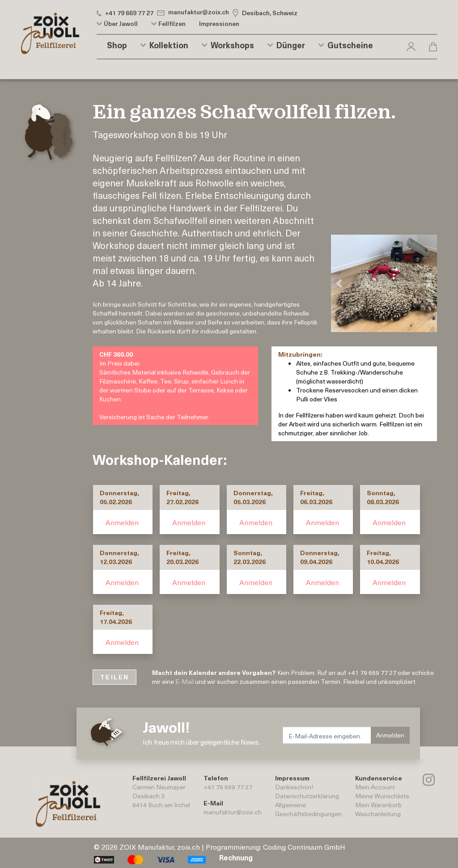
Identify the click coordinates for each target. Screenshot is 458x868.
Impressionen (219, 24)
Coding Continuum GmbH (304, 847)
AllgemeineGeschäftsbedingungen (308, 809)
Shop (117, 45)
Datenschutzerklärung (307, 796)
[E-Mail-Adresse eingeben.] (327, 735)
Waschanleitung (378, 814)
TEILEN (114, 677)
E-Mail (184, 681)
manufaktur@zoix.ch (233, 812)
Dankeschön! (294, 787)
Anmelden (122, 522)
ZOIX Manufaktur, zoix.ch (160, 847)
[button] (411, 45)
